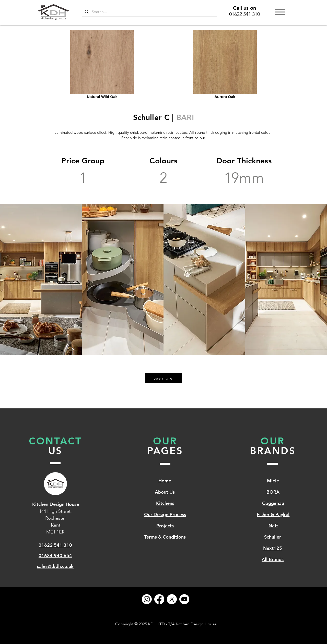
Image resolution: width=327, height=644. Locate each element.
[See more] (163, 378)
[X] (172, 599)
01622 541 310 (244, 14)
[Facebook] (159, 599)
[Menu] (280, 12)
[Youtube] (184, 599)
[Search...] (149, 12)
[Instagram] (147, 599)
